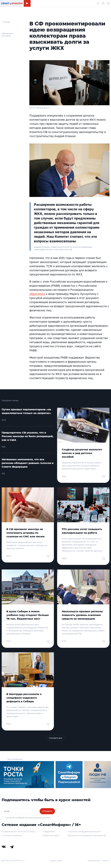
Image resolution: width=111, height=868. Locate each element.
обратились (37, 294)
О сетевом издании (12, 835)
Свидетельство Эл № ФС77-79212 (18, 831)
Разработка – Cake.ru (99, 861)
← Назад (6, 22)
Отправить (47, 811)
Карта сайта (56, 861)
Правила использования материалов (87, 835)
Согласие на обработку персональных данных (28, 818)
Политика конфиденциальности (84, 831)
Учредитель (49, 831)
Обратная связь (51, 835)
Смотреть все (55, 738)
